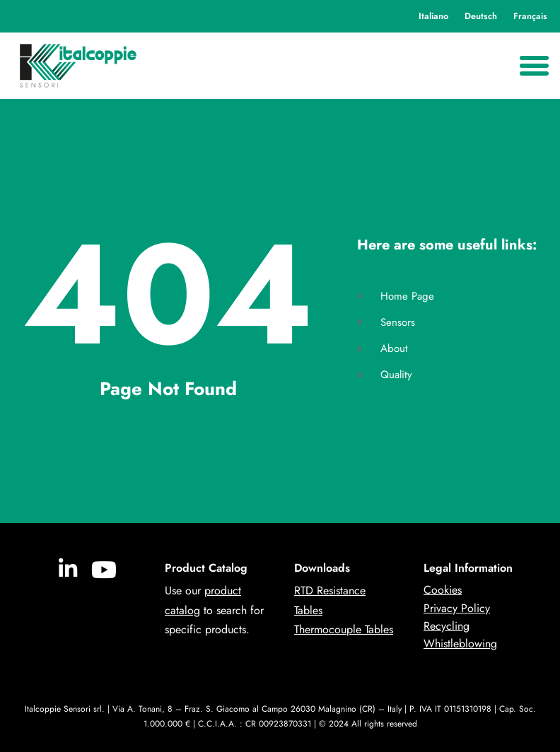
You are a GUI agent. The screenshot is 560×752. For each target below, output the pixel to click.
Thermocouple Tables (344, 629)
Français (530, 16)
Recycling (447, 626)
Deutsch (481, 16)
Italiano (433, 16)
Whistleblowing (460, 644)
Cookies (443, 590)
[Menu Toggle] (534, 66)
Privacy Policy (457, 608)
